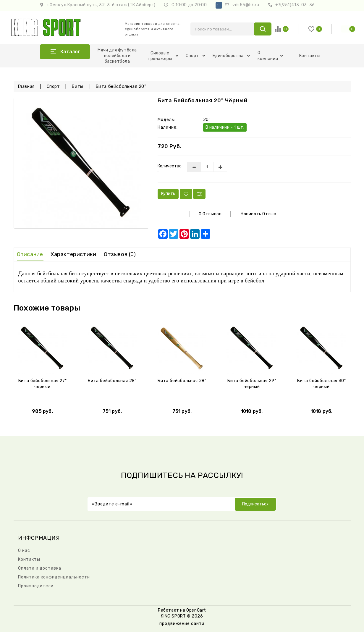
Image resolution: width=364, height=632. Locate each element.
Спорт (196, 56)
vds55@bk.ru (246, 5)
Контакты (310, 56)
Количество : (168, 169)
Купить (168, 194)
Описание (30, 254)
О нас (24, 551)
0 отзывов (210, 214)
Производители (36, 586)
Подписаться (255, 504)
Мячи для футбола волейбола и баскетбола (117, 56)
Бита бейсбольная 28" (112, 381)
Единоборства (231, 56)
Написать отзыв (258, 214)
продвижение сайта (182, 624)
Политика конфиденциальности (54, 577)
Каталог (70, 52)
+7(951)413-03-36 (295, 5)
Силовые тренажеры (163, 56)
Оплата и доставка (40, 568)
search (263, 29)
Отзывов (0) (120, 254)
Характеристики (73, 254)
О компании (270, 56)
